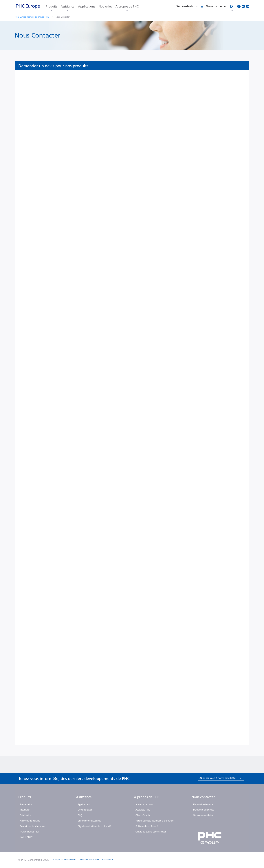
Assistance (68, 6)
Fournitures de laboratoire (33, 826)
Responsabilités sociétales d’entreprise (154, 821)
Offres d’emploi (143, 815)
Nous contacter (203, 797)
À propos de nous (144, 804)
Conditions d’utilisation (89, 860)
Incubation (25, 810)
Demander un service (204, 810)
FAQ (80, 815)
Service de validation (203, 815)
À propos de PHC (127, 6)
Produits (51, 6)
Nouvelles (105, 6)
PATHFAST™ (27, 837)
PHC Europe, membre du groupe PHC (32, 17)
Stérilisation (26, 815)
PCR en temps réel (29, 832)
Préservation (26, 804)
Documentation (85, 810)
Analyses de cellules (30, 821)
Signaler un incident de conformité (94, 826)
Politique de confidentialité (64, 860)
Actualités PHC (143, 810)
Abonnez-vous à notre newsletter (220, 778)
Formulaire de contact (204, 804)
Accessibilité (107, 860)
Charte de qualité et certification (151, 832)
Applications (87, 6)
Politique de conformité (147, 826)
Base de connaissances (89, 821)
